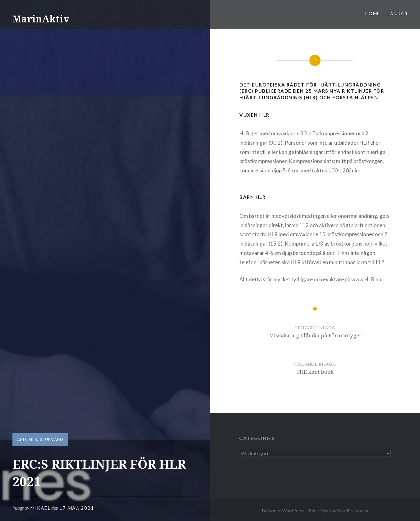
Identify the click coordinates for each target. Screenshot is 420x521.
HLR (33, 439)
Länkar (398, 14)
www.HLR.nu (366, 279)
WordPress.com (353, 511)
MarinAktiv (41, 19)
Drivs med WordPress (283, 511)
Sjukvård (52, 439)
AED (22, 439)
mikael (40, 508)
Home (373, 14)
